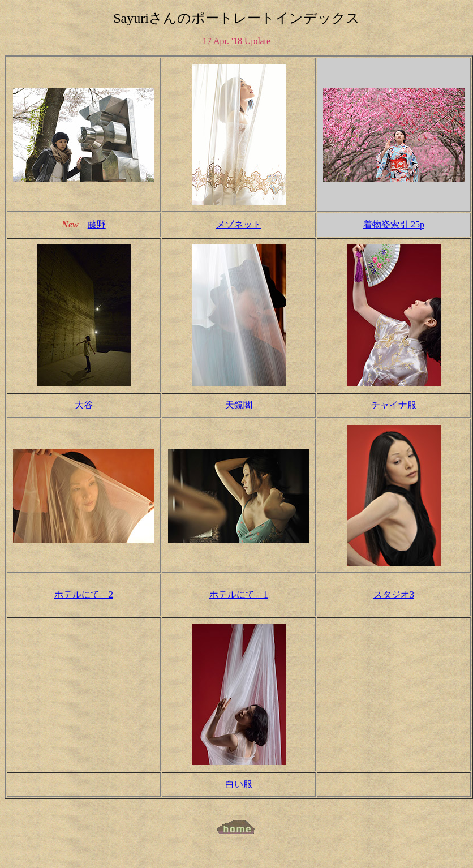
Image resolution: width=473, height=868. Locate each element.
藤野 (97, 224)
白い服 (239, 784)
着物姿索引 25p (394, 224)
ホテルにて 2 (84, 594)
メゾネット (239, 224)
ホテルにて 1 (239, 594)
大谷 (84, 405)
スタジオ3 (394, 594)
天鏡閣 (239, 405)
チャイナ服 (394, 405)
